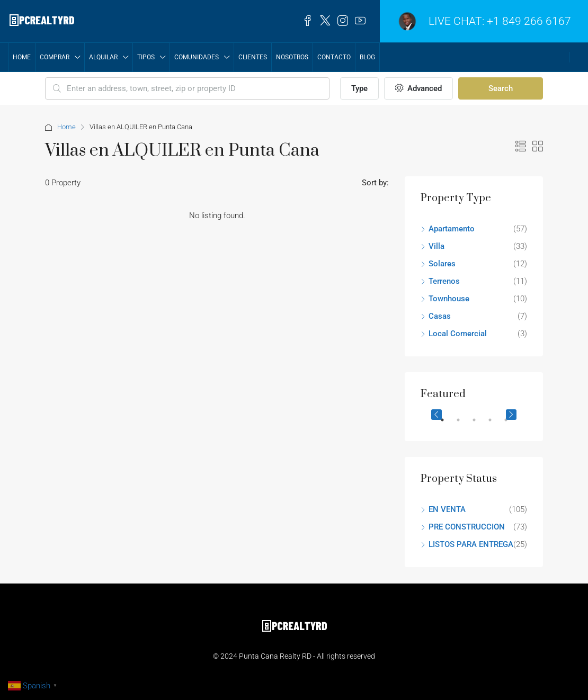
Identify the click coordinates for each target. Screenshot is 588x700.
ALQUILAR (103, 57)
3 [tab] (479, 424)
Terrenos (444, 281)
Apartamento (452, 229)
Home (22, 57)
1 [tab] (448, 424)
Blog (367, 57)
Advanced (418, 88)
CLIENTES (253, 57)
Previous (436, 415)
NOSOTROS (292, 57)
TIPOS (146, 57)
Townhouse (449, 299)
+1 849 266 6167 (529, 21)
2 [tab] (464, 424)
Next (511, 415)
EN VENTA (447, 509)
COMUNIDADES (197, 57)
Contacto (334, 57)
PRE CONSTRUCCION (467, 527)
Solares (442, 264)
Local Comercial (458, 334)
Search (501, 88)
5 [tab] (511, 424)
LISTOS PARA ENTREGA (471, 544)
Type (359, 88)
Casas (440, 316)
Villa (436, 246)
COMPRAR (55, 57)
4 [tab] (495, 424)
